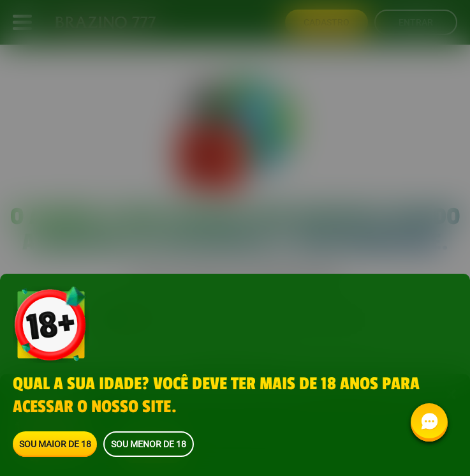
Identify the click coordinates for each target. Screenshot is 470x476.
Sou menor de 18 (149, 444)
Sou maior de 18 (55, 444)
